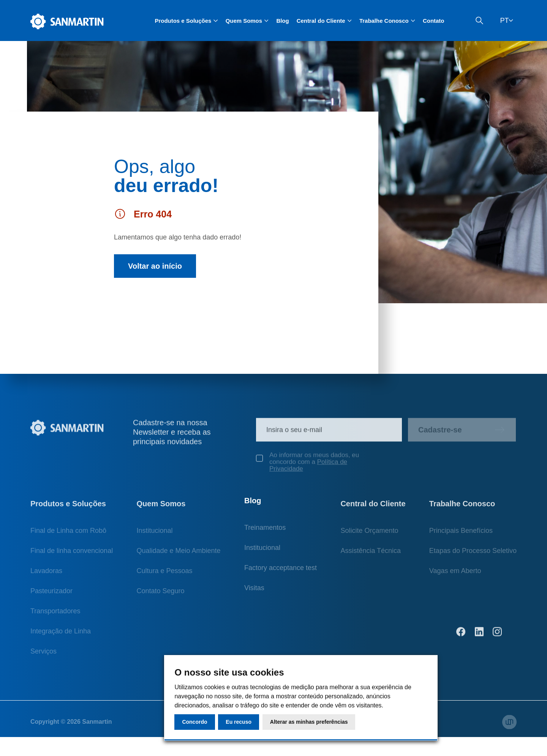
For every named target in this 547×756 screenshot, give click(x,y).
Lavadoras (46, 575)
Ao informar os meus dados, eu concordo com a (307, 466)
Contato (433, 21)
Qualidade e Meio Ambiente (178, 555)
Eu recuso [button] (239, 722)
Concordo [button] (194, 722)
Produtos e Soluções (68, 508)
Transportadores (55, 616)
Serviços (43, 656)
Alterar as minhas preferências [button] (309, 722)
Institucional (154, 535)
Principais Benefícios (461, 535)
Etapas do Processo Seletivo (473, 555)
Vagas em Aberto (455, 575)
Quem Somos (161, 508)
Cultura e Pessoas (164, 575)
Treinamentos (265, 535)
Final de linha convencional (72, 555)
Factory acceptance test (281, 575)
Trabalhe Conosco (462, 508)
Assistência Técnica (371, 555)
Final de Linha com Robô (68, 535)
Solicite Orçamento (369, 535)
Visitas (254, 595)
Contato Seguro (160, 595)
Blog (282, 21)
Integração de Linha (61, 636)
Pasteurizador (51, 595)
